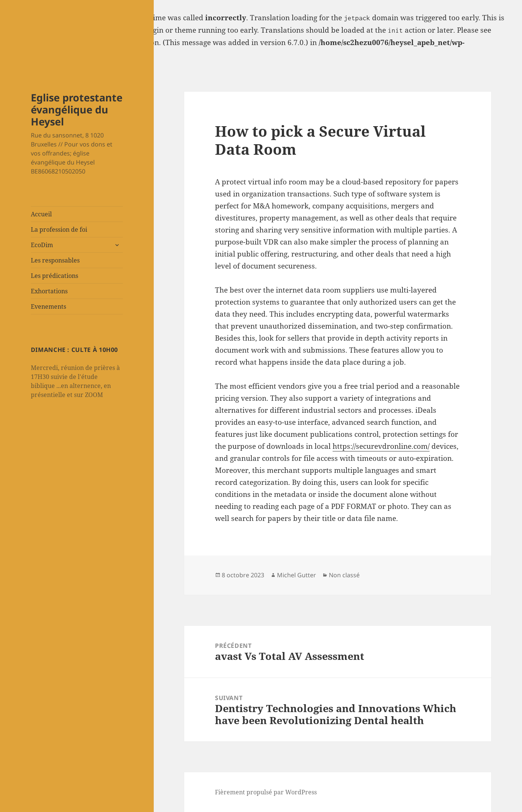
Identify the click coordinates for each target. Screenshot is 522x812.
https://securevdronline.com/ (381, 446)
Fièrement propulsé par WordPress (266, 792)
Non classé (344, 575)
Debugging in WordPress (42, 42)
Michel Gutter (297, 575)
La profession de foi (59, 229)
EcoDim (42, 245)
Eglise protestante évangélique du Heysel (77, 109)
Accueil (41, 214)
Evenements (48, 306)
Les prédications (54, 276)
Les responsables (55, 260)
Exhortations (49, 291)
